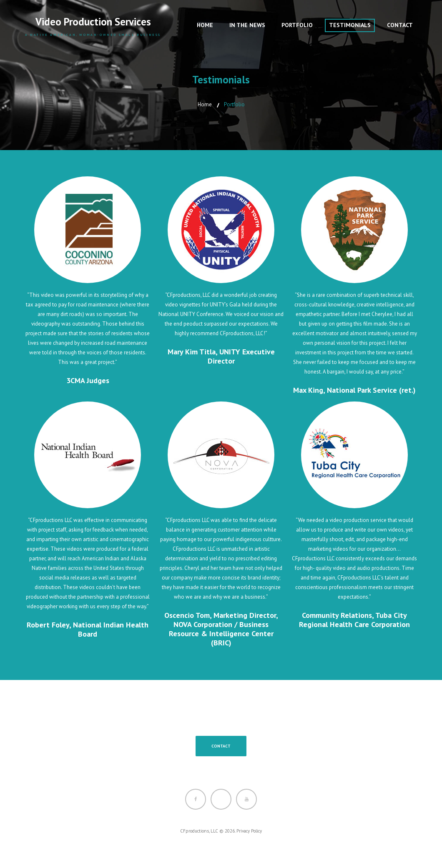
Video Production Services (93, 22)
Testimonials (350, 25)
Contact (400, 25)
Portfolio (297, 25)
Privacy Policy (249, 831)
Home (205, 25)
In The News (247, 25)
